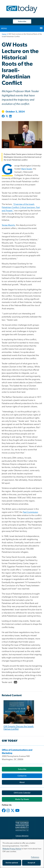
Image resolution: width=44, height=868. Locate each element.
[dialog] (22, 854)
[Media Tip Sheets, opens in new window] (22, 799)
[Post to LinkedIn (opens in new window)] (10, 116)
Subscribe (22, 21)
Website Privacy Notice (12, 849)
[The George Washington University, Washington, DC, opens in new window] (22, 826)
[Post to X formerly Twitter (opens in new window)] (7, 116)
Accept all (31, 863)
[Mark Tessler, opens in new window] (27, 169)
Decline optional (12, 863)
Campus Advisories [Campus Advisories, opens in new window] (22, 836)
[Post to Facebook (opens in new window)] (3, 116)
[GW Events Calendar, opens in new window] (22, 793)
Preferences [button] (35, 857)
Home (4, 34)
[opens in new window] (4, 812)
